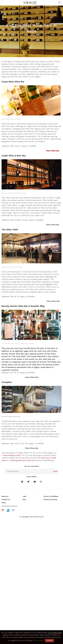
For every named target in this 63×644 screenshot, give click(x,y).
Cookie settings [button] (38, 641)
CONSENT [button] (49, 641)
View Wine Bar (53, 151)
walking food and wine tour (23, 460)
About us (5, 496)
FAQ (24, 500)
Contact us (6, 500)
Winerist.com (38, 517)
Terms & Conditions (51, 496)
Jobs (24, 496)
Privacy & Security (50, 500)
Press (4, 503)
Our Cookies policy (55, 633)
